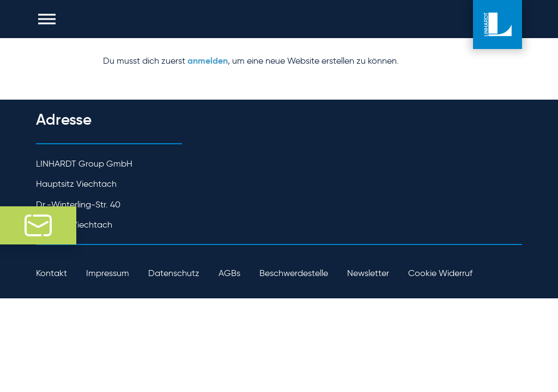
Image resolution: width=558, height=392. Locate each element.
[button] (47, 19)
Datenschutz (174, 273)
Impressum (108, 273)
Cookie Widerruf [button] (440, 273)
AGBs (229, 273)
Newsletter (368, 273)
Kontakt (51, 273)
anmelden (208, 61)
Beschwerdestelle (294, 273)
